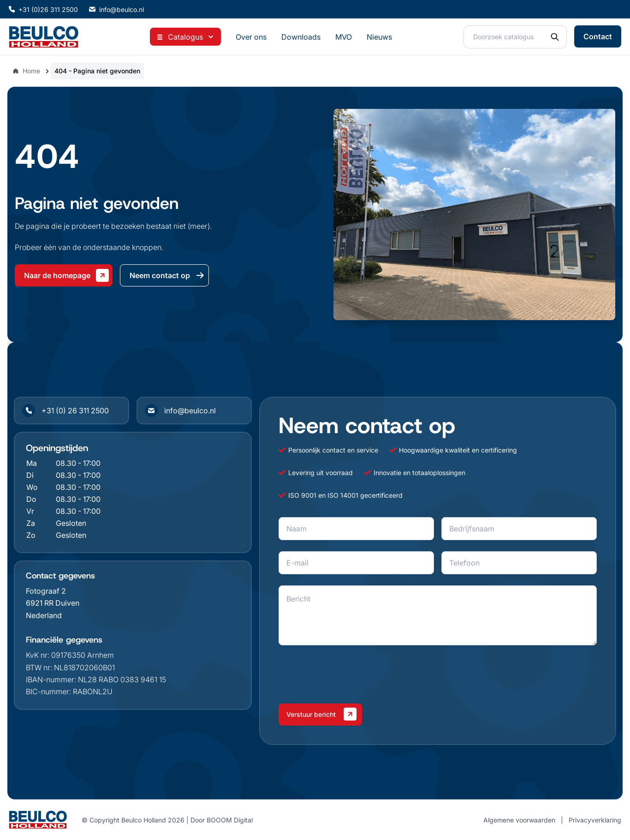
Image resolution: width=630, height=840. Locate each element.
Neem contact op (167, 275)
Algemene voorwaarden (519, 820)
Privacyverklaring (595, 820)
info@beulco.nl (116, 9)
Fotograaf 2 (46, 591)
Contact (598, 36)
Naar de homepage (66, 275)
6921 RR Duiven (53, 603)
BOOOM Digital (230, 820)
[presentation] (349, 674)
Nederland (44, 615)
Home (26, 71)
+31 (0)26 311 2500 (43, 9)
